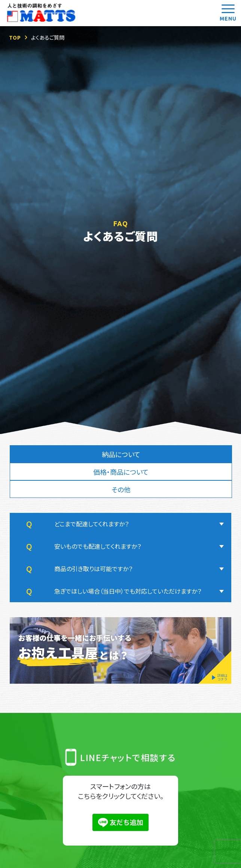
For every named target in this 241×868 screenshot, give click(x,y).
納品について (121, 454)
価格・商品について (121, 472)
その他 (121, 490)
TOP (15, 37)
